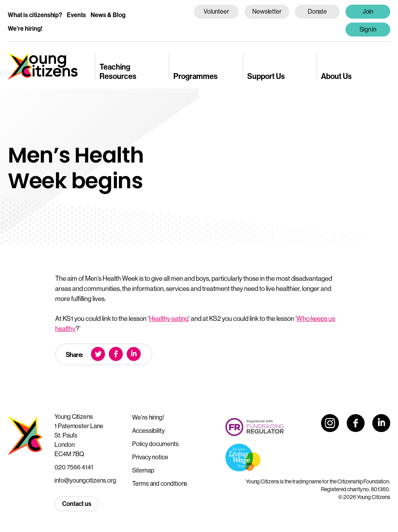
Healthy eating (169, 318)
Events (76, 15)
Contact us (77, 504)
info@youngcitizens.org (85, 480)
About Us (336, 76)
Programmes (196, 76)
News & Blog (108, 15)
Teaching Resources (118, 71)
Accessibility (148, 430)
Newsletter (267, 11)
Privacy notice (150, 457)
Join (368, 11)
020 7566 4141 (74, 467)
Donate (318, 11)
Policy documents (155, 444)
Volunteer (216, 11)
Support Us (266, 76)
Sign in (368, 29)
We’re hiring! (25, 28)
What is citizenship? (35, 15)
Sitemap (143, 470)
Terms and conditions (160, 483)
